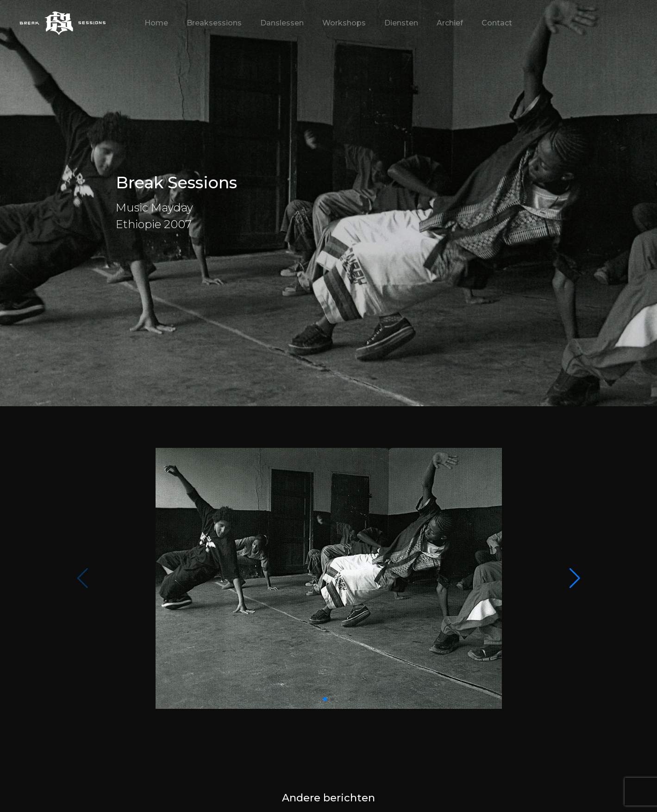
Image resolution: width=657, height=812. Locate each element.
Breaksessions (214, 23)
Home (156, 23)
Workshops (344, 23)
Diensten (401, 23)
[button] (575, 578)
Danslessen (282, 23)
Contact (497, 23)
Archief (450, 23)
